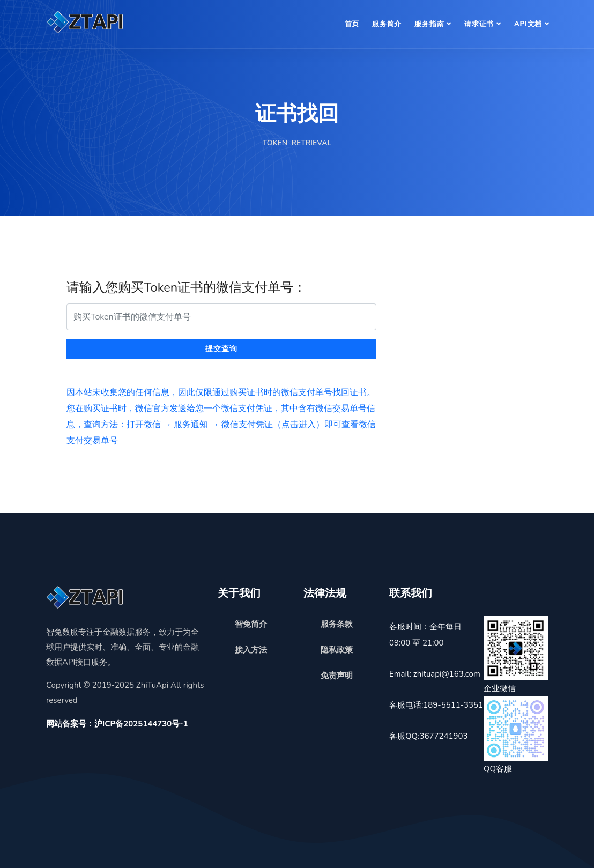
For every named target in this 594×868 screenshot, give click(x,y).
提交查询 (221, 349)
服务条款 (337, 624)
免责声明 (337, 676)
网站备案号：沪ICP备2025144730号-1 (117, 724)
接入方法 (251, 650)
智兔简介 (251, 624)
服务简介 (387, 24)
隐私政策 (337, 650)
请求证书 (479, 24)
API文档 (528, 24)
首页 (352, 24)
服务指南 (429, 24)
